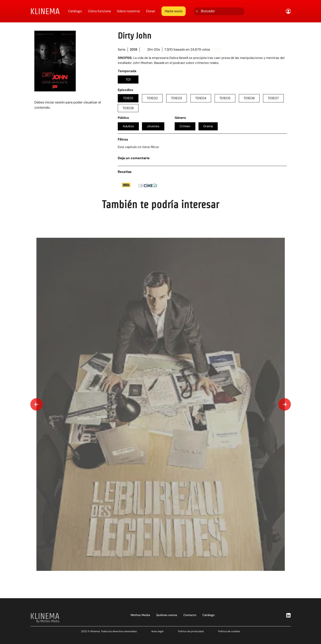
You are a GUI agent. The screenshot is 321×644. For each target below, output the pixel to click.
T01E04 (201, 98)
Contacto (190, 615)
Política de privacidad (191, 631)
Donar (151, 11)
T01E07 (273, 98)
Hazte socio (174, 11)
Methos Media (140, 615)
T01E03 (176, 98)
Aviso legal (157, 631)
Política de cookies (229, 631)
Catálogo (75, 11)
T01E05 (225, 98)
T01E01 (128, 98)
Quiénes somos (167, 615)
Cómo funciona (99, 11)
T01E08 (128, 108)
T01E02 (152, 98)
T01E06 (249, 98)
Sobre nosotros (128, 11)
